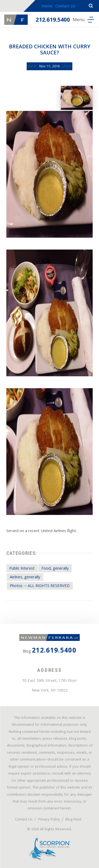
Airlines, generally (25, 578)
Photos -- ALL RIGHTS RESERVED (40, 586)
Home (47, 7)
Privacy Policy (49, 820)
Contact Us (65, 7)
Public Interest (22, 569)
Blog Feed (73, 820)
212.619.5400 (53, 20)
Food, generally (55, 569)
